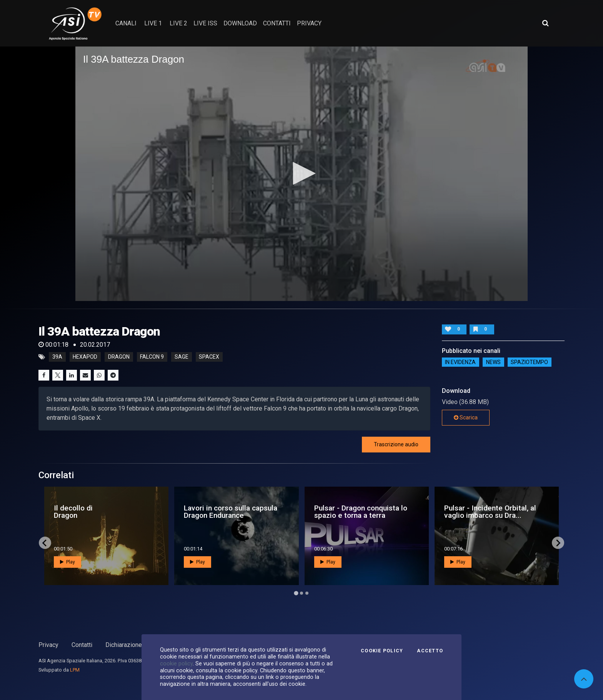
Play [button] (67, 562)
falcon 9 (152, 357)
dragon (119, 357)
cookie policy (176, 663)
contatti (277, 23)
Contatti (82, 645)
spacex (209, 357)
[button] (301, 173)
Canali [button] (126, 23)
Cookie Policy (382, 651)
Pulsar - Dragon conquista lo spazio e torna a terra (361, 512)
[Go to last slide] (45, 543)
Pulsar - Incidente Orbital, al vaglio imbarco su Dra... (490, 512)
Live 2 (178, 23)
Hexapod (85, 357)
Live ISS (205, 23)
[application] (301, 174)
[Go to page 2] (301, 593)
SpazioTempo (529, 362)
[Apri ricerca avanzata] (545, 23)
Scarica (466, 417)
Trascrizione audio (396, 444)
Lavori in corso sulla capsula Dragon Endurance (231, 512)
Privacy (48, 645)
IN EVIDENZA (460, 362)
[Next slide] (558, 543)
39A (57, 357)
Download (240, 23)
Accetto (430, 651)
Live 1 (153, 23)
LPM (75, 670)
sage (182, 357)
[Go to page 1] (296, 593)
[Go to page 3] (307, 593)
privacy (309, 23)
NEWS (493, 362)
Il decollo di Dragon (73, 512)
